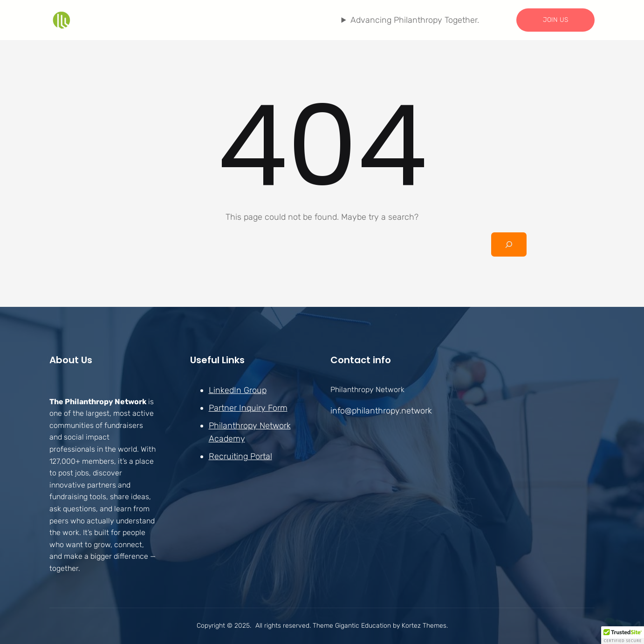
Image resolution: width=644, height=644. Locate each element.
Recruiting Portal (240, 456)
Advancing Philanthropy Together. (415, 20)
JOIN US (555, 20)
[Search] (509, 244)
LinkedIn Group (238, 390)
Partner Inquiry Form (248, 408)
